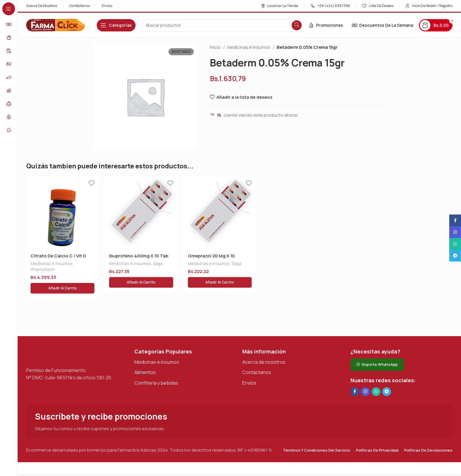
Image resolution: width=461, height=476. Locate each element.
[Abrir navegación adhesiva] (116, 25)
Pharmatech (43, 269)
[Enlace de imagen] (56, 340)
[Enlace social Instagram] (365, 378)
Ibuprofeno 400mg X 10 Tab (139, 256)
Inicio (215, 47)
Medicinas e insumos (249, 47)
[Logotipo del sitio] (56, 25)
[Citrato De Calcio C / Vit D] (62, 213)
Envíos (249, 369)
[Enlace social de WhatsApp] (376, 378)
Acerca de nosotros (264, 348)
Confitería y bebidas (156, 369)
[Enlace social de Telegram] (387, 378)
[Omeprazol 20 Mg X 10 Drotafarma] (220, 213)
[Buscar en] (222, 25)
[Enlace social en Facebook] (355, 378)
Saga (158, 263)
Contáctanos (257, 358)
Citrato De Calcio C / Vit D (58, 256)
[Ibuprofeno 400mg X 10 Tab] (141, 213)
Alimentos (145, 358)
